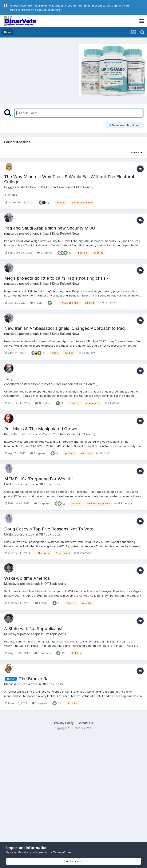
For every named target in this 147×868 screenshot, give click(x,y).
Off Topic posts (49, 484)
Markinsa (10, 684)
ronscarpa (11, 233)
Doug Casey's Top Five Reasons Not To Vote (49, 529)
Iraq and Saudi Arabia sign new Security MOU (50, 228)
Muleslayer (12, 584)
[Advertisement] (38, 69)
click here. (54, 10)
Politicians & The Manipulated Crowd (41, 429)
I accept (74, 861)
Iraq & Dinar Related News (61, 233)
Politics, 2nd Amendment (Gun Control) (68, 187)
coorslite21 (12, 384)
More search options (124, 125)
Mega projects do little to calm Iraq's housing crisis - (56, 278)
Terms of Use (62, 852)
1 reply (36, 303)
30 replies (43, 653)
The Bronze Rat (34, 679)
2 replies (45, 252)
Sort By (137, 152)
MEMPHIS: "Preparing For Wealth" (39, 479)
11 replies (43, 403)
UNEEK (9, 484)
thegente (11, 434)
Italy (8, 379)
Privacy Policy (64, 723)
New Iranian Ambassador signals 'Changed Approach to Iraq (64, 328)
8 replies (38, 453)
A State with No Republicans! (33, 629)
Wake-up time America (27, 578)
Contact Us (85, 723)
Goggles (10, 187)
